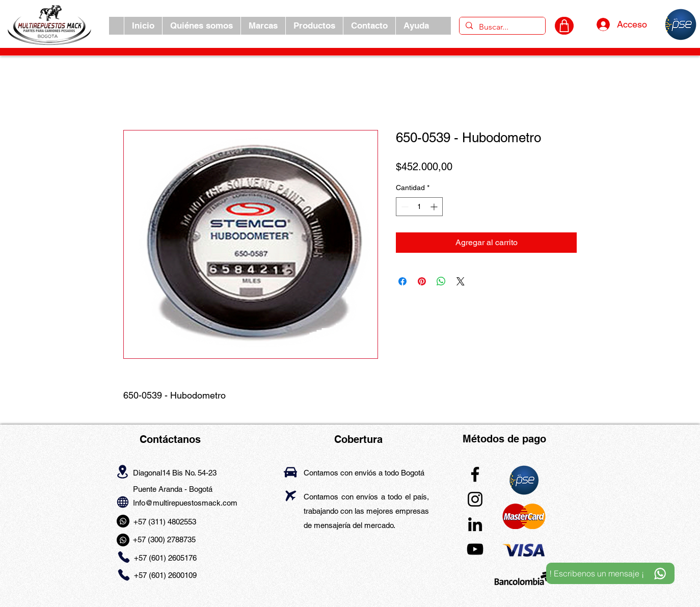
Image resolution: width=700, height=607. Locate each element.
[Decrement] (404, 207)
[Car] (290, 472)
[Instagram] (475, 499)
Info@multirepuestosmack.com (185, 503)
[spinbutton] (419, 207)
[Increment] (435, 207)
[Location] (123, 472)
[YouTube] (475, 549)
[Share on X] (461, 281)
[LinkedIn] (475, 524)
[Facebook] (475, 474)
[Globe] (123, 502)
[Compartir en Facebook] (402, 281)
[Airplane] (291, 496)
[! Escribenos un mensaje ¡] (610, 573)
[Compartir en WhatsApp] (441, 281)
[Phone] (124, 557)
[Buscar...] (501, 27)
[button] (263, 26)
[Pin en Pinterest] (422, 281)
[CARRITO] (564, 26)
